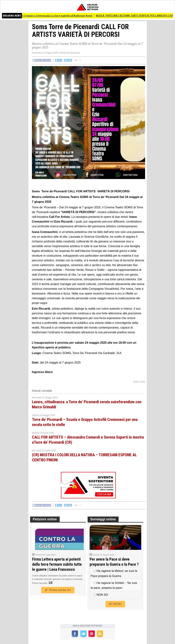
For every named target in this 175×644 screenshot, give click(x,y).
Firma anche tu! (58, 590)
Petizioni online (45, 519)
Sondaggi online (103, 519)
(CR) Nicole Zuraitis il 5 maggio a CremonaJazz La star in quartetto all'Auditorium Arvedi (49, 16)
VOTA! (115, 604)
